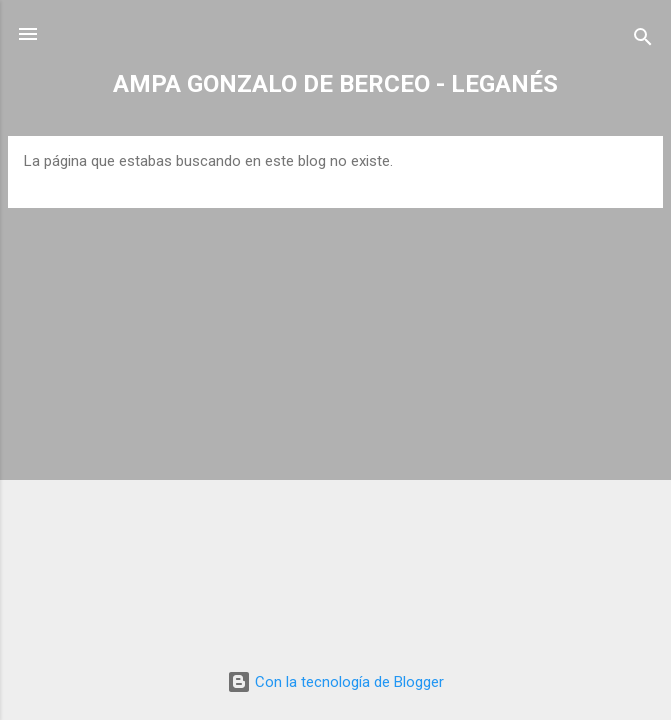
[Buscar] (643, 40)
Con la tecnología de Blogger (335, 682)
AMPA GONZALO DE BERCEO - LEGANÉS (335, 84)
